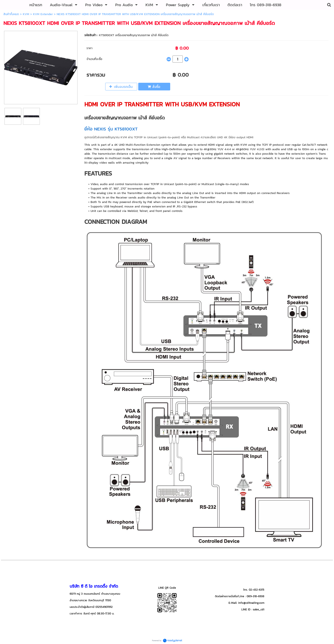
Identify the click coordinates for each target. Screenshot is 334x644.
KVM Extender (43, 14)
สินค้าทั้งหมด (11, 14)
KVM (26, 14)
